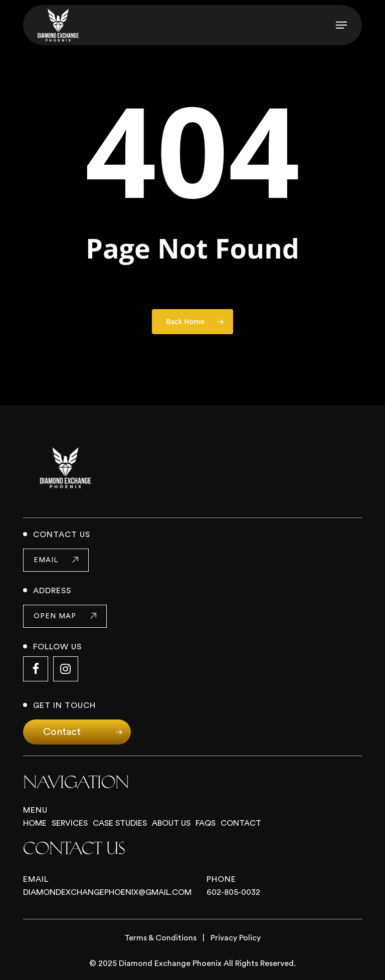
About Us (171, 823)
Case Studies (120, 823)
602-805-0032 (233, 892)
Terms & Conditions (160, 938)
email (46, 560)
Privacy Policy (236, 938)
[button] (341, 25)
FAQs (206, 823)
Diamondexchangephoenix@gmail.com (107, 892)
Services (70, 823)
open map (55, 616)
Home (35, 823)
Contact (241, 823)
